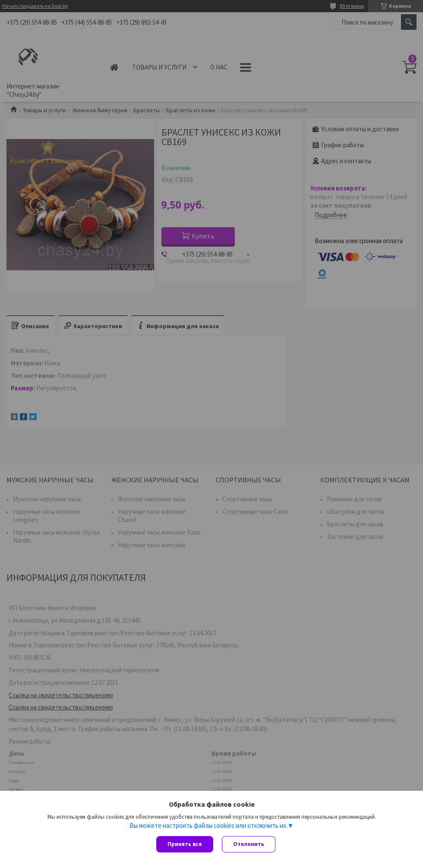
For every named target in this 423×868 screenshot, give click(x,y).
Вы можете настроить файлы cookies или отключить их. (208, 825)
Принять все (185, 844)
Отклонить (249, 844)
